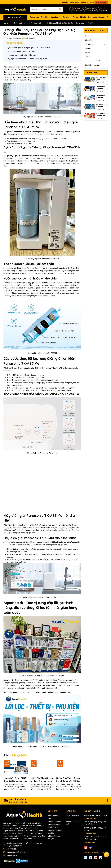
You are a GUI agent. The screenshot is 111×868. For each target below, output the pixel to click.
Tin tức (75, 17)
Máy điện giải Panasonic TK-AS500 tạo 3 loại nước (27, 59)
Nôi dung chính (14, 43)
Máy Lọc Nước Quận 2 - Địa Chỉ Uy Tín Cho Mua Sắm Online (101, 79)
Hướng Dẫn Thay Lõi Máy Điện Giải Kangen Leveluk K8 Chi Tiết (16, 780)
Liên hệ (83, 17)
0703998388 (101, 2)
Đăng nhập (74, 2)
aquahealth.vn (12, 855)
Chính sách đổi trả (55, 821)
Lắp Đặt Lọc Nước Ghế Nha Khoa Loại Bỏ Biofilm (100, 97)
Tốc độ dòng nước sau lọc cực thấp (21, 51)
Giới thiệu (45, 17)
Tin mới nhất (92, 73)
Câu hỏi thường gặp (92, 65)
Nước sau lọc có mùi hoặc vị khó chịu (21, 55)
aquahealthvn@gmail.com (17, 852)
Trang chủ (35, 17)
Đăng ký (65, 2)
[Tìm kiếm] (60, 9)
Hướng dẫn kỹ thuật (96, 17)
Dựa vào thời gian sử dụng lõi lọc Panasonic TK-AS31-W (29, 48)
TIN (15, 755)
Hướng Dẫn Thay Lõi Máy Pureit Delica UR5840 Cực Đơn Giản (68, 780)
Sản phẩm (55, 17)
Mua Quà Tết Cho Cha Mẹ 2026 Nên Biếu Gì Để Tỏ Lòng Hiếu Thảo (101, 115)
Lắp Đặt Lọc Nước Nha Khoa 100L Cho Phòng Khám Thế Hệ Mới (101, 88)
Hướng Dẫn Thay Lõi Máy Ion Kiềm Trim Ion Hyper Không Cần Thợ (42, 780)
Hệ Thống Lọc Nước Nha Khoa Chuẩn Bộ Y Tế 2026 (101, 106)
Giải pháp (67, 17)
